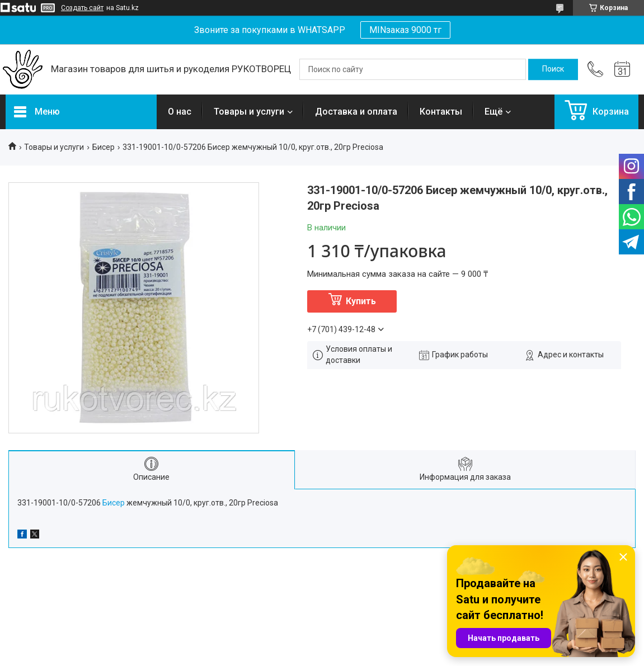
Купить (361, 301)
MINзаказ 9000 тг (405, 30)
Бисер (104, 147)
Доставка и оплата (356, 112)
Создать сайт (82, 8)
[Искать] (553, 69)
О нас (180, 112)
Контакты (441, 112)
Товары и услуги (249, 112)
